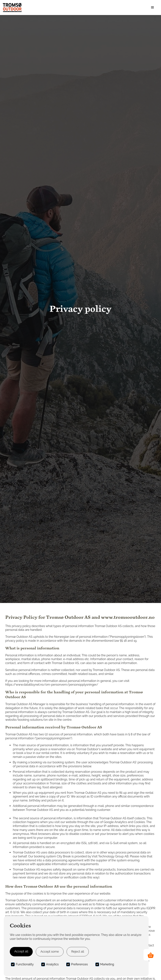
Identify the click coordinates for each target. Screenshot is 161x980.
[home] (12, 8)
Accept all (21, 951)
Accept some (50, 952)
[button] (153, 8)
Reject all (78, 952)
